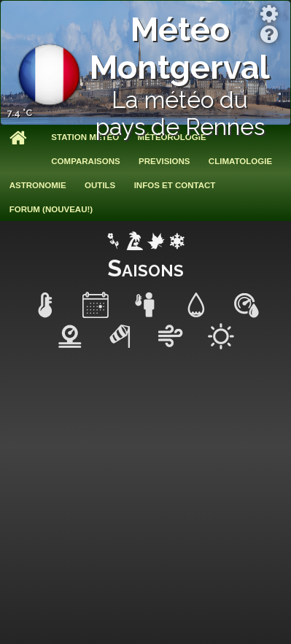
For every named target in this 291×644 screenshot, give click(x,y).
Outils (100, 185)
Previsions (164, 161)
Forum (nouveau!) (51, 209)
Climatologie (240, 161)
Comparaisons (85, 161)
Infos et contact (175, 185)
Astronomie (38, 185)
